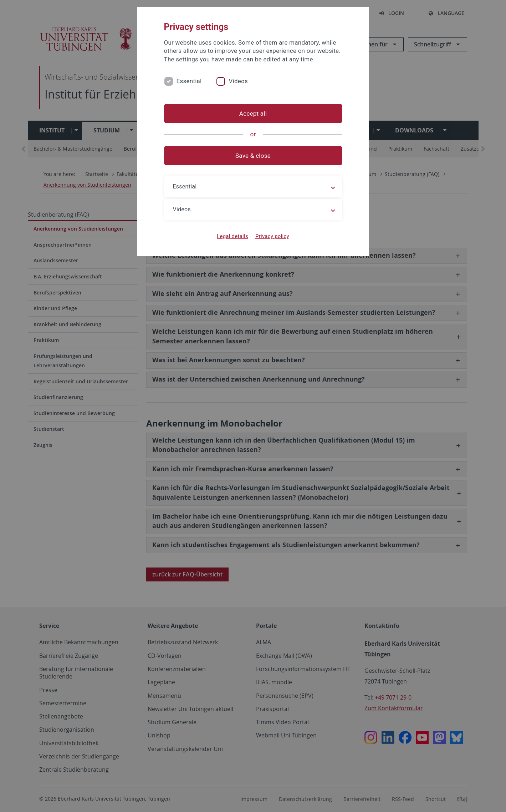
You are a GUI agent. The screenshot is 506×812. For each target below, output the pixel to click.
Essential (189, 81)
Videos (238, 81)
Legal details (232, 236)
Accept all (253, 114)
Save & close (253, 156)
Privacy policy (272, 236)
